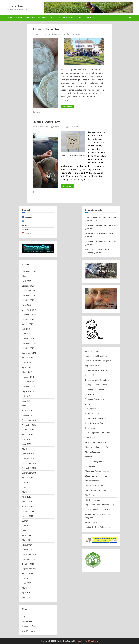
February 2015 (28, 506)
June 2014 (27, 526)
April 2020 (27, 305)
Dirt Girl (89, 404)
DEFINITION (30, 18)
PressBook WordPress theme (87, 641)
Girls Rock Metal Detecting (97, 423)
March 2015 (27, 502)
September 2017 (29, 391)
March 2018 (27, 372)
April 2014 (26, 535)
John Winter (90, 438)
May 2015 (26, 492)
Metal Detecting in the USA (97, 447)
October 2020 (28, 300)
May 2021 (26, 276)
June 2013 (27, 583)
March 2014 (27, 540)
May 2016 (26, 449)
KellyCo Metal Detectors (96, 442)
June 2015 (27, 487)
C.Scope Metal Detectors (96, 385)
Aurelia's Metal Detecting (96, 356)
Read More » (68, 107)
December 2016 (29, 420)
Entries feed (27, 621)
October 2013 (28, 564)
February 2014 (28, 545)
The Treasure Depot (94, 500)
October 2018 (28, 348)
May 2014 (26, 530)
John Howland (91, 217)
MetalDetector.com (93, 452)
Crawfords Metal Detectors (97, 380)
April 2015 (26, 497)
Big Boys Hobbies (93, 366)
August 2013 (28, 574)
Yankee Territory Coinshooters (98, 527)
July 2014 (26, 521)
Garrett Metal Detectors (95, 418)
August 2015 (28, 478)
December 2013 (29, 554)
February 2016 (28, 454)
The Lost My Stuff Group (96, 490)
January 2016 (28, 458)
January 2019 (28, 339)
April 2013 (26, 593)
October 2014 (28, 511)
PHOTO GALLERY (45, 18)
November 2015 (29, 468)
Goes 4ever (90, 428)
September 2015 (29, 473)
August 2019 (28, 324)
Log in (25, 617)
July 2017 (26, 396)
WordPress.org (28, 631)
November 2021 (29, 271)
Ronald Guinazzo (92, 249)
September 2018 (29, 353)
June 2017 (26, 401)
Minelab (88, 457)
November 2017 (29, 386)
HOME (10, 18)
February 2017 (28, 410)
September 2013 (29, 569)
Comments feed (29, 626)
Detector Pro (91, 394)
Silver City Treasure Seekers (97, 471)
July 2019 (26, 329)
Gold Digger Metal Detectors (98, 433)
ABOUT (19, 18)
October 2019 (28, 319)
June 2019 (27, 334)
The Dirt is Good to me (95, 485)
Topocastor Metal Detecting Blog (99, 505)
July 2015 (26, 482)
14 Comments (74, 127)
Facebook (28, 217)
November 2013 (29, 559)
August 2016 (28, 434)
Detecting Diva (15, 6)
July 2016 (26, 439)
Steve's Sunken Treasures (96, 476)
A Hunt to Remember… (47, 29)
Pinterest (28, 234)
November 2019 (29, 315)
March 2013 (27, 598)
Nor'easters (90, 466)
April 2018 (26, 367)
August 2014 (28, 516)
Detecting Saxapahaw (95, 399)
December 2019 (29, 310)
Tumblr (27, 225)
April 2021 (26, 281)
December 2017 (29, 382)
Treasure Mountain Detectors (98, 509)
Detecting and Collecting (96, 390)
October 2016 (28, 430)
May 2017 (26, 406)
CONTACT (92, 18)
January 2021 (28, 286)
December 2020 (29, 291)
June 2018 (27, 362)
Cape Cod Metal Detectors (97, 370)
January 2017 (28, 415)
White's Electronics (93, 522)
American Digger (92, 351)
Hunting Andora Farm (46, 122)
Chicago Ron (91, 375)
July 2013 (26, 578)
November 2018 (29, 343)
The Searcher (91, 495)
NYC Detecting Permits (95, 462)
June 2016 (27, 444)
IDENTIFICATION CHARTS (70, 18)
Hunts (38, 112)
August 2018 (28, 358)
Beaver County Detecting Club (98, 361)
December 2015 (29, 463)
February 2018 (28, 377)
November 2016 (29, 425)
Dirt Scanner (90, 409)
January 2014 (28, 550)
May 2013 (26, 588)
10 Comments (74, 34)
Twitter (27, 221)
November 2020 (29, 295)
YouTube (28, 229)
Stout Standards (92, 481)
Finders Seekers (92, 414)
